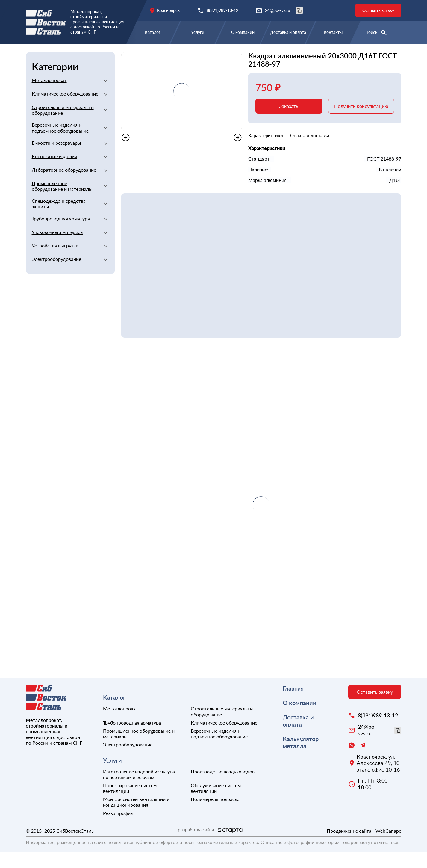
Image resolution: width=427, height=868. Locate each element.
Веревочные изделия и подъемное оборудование (60, 143)
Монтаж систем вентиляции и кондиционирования (136, 818)
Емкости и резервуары (56, 159)
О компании (243, 32)
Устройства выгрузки (55, 261)
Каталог (153, 32)
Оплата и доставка (310, 151)
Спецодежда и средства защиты (59, 220)
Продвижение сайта (349, 847)
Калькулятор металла (301, 758)
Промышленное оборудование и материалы (62, 202)
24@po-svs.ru (284, 10)
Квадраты (150, 53)
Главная (35, 53)
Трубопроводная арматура (61, 234)
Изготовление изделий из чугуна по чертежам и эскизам (139, 790)
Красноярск (168, 10)
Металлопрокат (70, 53)
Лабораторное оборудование (64, 186)
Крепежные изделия (54, 172)
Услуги (198, 32)
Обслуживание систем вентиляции (216, 804)
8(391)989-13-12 (222, 10)
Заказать (289, 122)
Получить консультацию (361, 122)
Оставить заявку (378, 10)
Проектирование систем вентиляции (130, 804)
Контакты (333, 32)
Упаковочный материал (57, 248)
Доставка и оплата (288, 32)
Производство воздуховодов (223, 787)
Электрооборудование (56, 275)
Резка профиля (119, 829)
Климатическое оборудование (65, 109)
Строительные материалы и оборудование (63, 126)
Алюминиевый (114, 53)
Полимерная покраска (215, 815)
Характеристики (266, 151)
